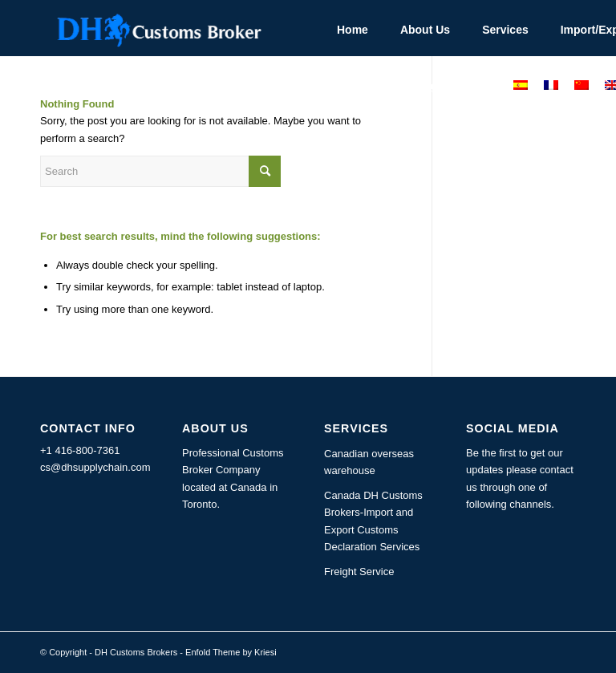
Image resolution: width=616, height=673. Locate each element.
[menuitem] (353, 28)
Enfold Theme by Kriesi (231, 652)
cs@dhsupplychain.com (95, 467)
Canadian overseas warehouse (369, 462)
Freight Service (359, 572)
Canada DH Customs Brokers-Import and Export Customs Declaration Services (373, 521)
